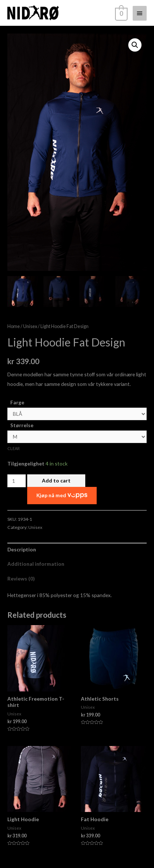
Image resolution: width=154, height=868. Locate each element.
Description (22, 550)
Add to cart (56, 480)
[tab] (77, 550)
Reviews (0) (21, 578)
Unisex (30, 327)
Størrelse (22, 426)
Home (14, 327)
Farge (17, 402)
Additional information (36, 564)
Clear (14, 449)
